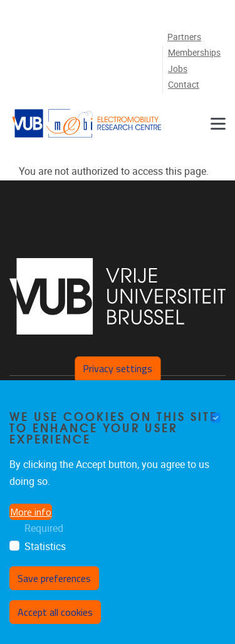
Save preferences (54, 578)
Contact (184, 85)
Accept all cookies (55, 612)
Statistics (45, 547)
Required (44, 528)
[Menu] (218, 123)
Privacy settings (118, 368)
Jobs (178, 69)
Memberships (194, 53)
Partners (184, 37)
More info (31, 512)
